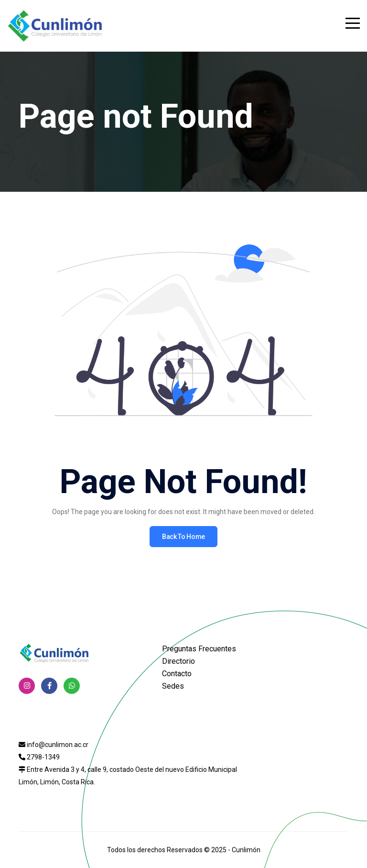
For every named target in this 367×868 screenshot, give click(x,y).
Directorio (178, 661)
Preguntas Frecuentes (199, 649)
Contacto (177, 674)
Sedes (173, 686)
